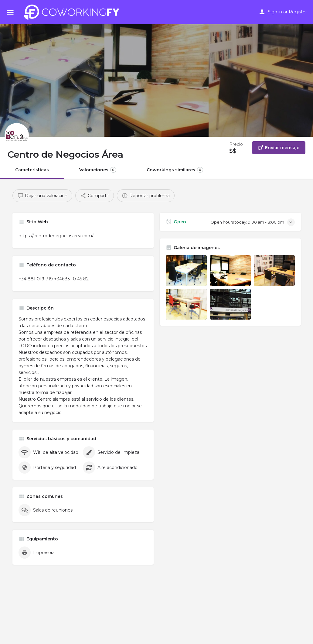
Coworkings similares (175, 170)
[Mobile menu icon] (10, 12)
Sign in (275, 12)
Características (32, 170)
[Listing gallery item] (186, 271)
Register (298, 12)
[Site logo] (73, 12)
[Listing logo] (17, 135)
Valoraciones (98, 170)
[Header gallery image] (52, 68)
